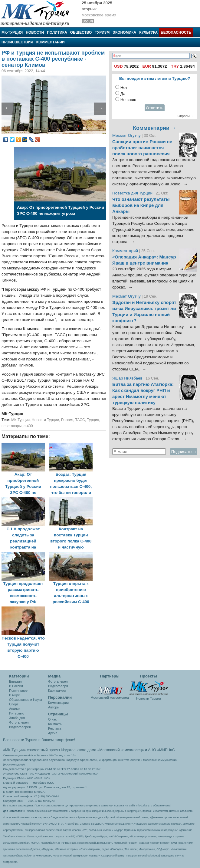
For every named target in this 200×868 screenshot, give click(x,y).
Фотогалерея (19, 722)
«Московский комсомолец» (120, 750)
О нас (52, 719)
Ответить (155, 108)
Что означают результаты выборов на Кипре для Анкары (141, 205)
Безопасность (176, 32)
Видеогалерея (20, 727)
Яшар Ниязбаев (127, 378)
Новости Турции (45, 420)
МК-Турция (12, 32)
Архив (53, 733)
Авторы (54, 707)
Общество (81, 32)
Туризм (102, 32)
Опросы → (186, 116)
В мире (15, 695)
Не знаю (128, 100)
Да (123, 94)
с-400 (28, 426)
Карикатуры (57, 691)
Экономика (124, 32)
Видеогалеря (58, 686)
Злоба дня (17, 718)
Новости (35, 32)
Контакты (55, 724)
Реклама (55, 728)
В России (16, 686)
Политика (57, 32)
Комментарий (126, 251)
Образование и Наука (26, 700)
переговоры (11, 426)
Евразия (15, 681)
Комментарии (51, 42)
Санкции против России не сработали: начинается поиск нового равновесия (142, 148)
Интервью (17, 713)
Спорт (14, 704)
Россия (67, 420)
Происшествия (17, 42)
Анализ (15, 709)
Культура (148, 32)
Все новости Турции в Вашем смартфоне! (39, 740)
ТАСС (80, 420)
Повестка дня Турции (133, 193)
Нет (124, 88)
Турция (93, 420)
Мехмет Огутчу (126, 135)
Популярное (18, 691)
